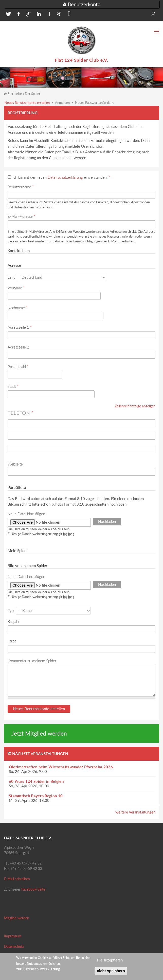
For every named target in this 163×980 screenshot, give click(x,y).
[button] (8, 15)
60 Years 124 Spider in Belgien (36, 781)
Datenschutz (14, 946)
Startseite (15, 94)
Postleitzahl (18, 367)
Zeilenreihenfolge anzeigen (135, 406)
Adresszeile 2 (18, 347)
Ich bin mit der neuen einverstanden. (61, 177)
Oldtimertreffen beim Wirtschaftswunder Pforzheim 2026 (61, 767)
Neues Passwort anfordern (94, 103)
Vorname (16, 288)
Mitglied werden (17, 918)
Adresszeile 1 (20, 327)
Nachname (17, 308)
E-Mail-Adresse (21, 216)
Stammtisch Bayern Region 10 (36, 796)
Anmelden (62, 103)
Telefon (21, 413)
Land (12, 277)
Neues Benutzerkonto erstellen (27, 103)
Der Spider (33, 94)
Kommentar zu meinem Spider (32, 661)
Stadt (13, 386)
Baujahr (14, 621)
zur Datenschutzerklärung (38, 970)
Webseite (15, 464)
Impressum (13, 936)
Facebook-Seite (33, 889)
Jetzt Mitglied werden (39, 733)
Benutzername (21, 187)
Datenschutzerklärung (65, 177)
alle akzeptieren (110, 961)
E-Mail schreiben (17, 879)
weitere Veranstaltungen (135, 812)
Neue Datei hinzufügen (26, 514)
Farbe (12, 641)
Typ (11, 610)
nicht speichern (111, 972)
